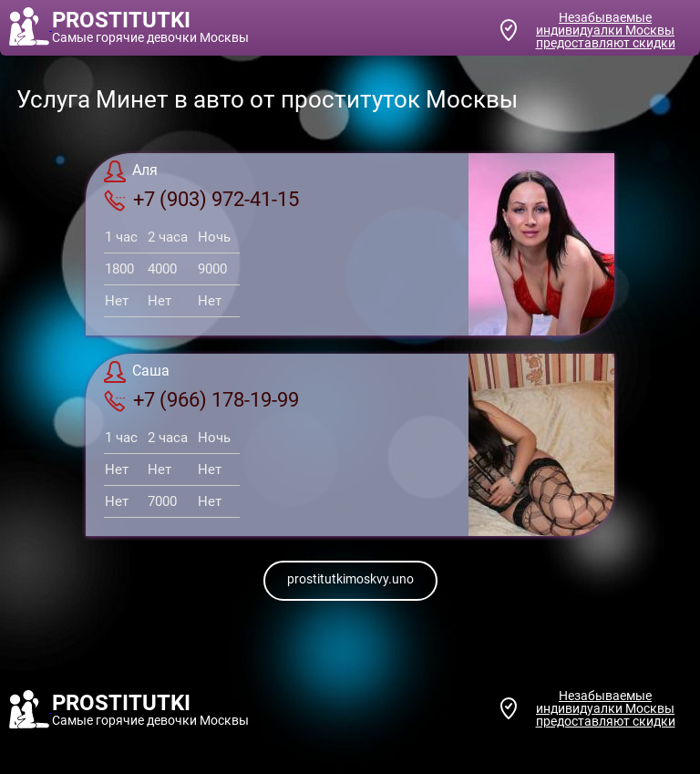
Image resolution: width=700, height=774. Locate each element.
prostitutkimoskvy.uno (350, 579)
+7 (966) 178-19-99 (201, 400)
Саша (137, 372)
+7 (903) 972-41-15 (201, 200)
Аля (131, 171)
